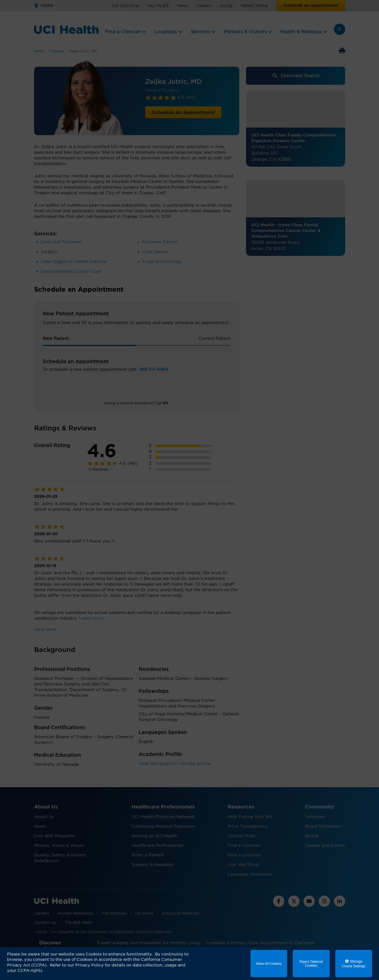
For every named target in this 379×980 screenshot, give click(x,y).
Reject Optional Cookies (311, 964)
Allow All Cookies (269, 964)
